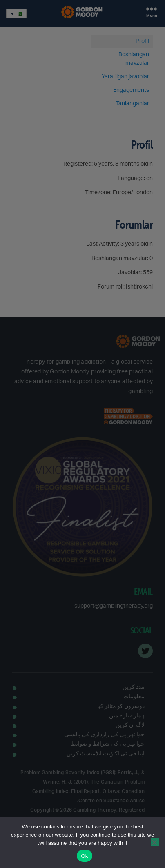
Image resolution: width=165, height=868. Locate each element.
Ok (84, 856)
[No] (155, 842)
